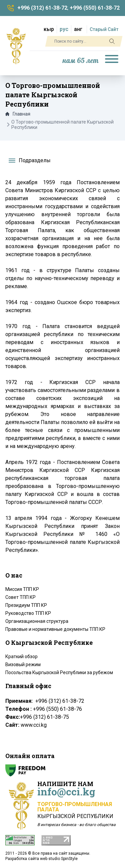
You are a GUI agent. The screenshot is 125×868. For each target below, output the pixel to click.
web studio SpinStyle (59, 859)
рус (64, 29)
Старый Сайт (104, 29)
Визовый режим (23, 664)
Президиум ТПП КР (26, 605)
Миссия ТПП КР (22, 589)
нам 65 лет (81, 61)
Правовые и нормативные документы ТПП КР (55, 629)
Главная (18, 114)
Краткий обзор (21, 656)
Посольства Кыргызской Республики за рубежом (59, 672)
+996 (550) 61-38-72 (95, 8)
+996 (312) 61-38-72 (42, 8)
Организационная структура (37, 621)
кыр (49, 29)
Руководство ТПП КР (28, 613)
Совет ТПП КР (20, 597)
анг (78, 29)
